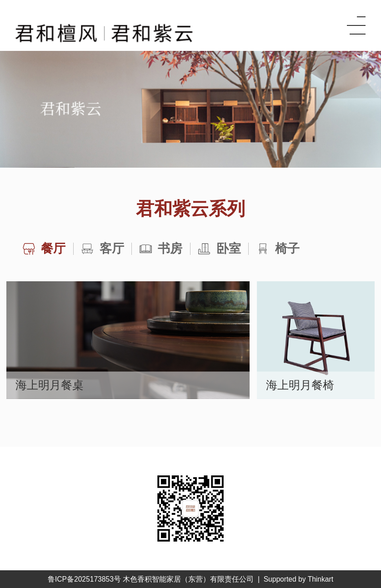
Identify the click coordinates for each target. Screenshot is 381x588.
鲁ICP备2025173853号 (84, 579)
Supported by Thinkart (298, 579)
